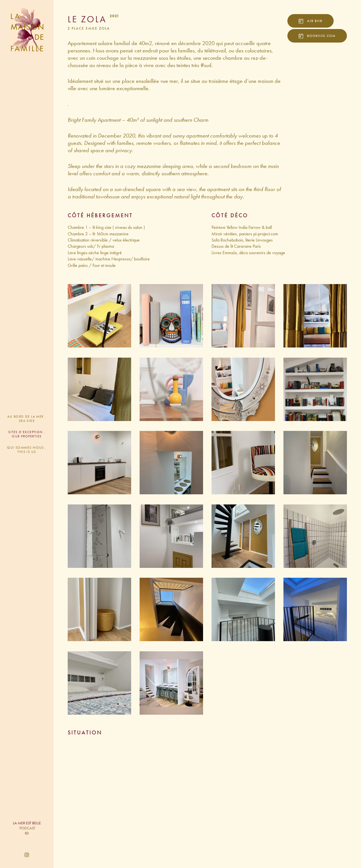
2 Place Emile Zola (89, 28)
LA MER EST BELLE (27, 823)
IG (27, 833)
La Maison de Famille (27, 30)
